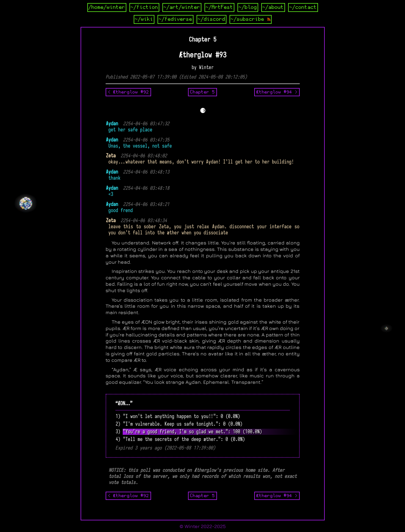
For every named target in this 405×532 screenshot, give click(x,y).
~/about (273, 7)
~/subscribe (251, 19)
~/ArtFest (219, 7)
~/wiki (144, 19)
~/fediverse (175, 19)
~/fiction (144, 7)
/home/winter (107, 7)
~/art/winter (182, 7)
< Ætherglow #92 (128, 92)
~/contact (303, 7)
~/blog (248, 7)
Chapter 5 (202, 92)
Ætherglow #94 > (277, 92)
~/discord (212, 19)
